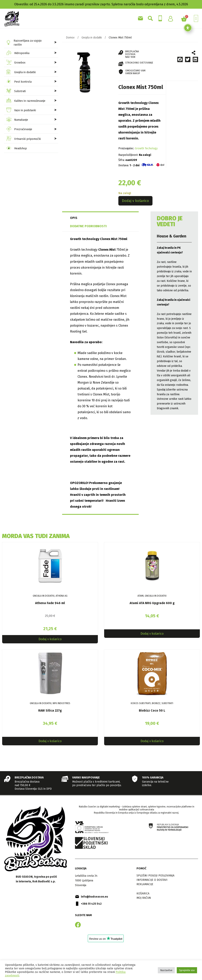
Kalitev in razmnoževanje (26, 101)
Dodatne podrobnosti (88, 226)
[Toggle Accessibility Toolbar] (188, 28)
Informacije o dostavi (152, 881)
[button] (196, 18)
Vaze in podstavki (21, 110)
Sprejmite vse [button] (187, 970)
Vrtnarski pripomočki (24, 139)
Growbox (16, 63)
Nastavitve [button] (166, 970)
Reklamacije (145, 885)
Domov (70, 38)
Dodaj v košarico (135, 201)
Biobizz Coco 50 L (152, 711)
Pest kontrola (19, 82)
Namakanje (17, 120)
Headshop (17, 149)
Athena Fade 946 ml (50, 603)
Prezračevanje (19, 129)
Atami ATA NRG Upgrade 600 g (152, 603)
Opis (74, 218)
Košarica (143, 895)
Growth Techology (146, 148)
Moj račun (144, 899)
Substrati (16, 91)
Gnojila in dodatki (21, 72)
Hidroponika (18, 53)
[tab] (80, 218)
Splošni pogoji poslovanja (155, 877)
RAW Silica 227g (50, 711)
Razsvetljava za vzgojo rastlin (24, 43)
